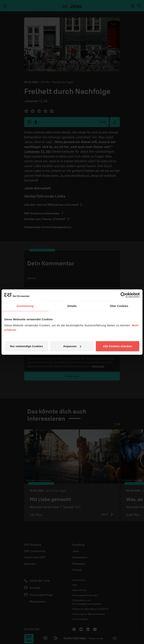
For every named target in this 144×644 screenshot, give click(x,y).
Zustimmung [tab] (25, 306)
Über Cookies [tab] (119, 306)
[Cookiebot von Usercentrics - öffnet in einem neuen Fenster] (123, 295)
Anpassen (72, 346)
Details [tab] (72, 306)
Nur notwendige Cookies (26, 346)
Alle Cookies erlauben (118, 346)
